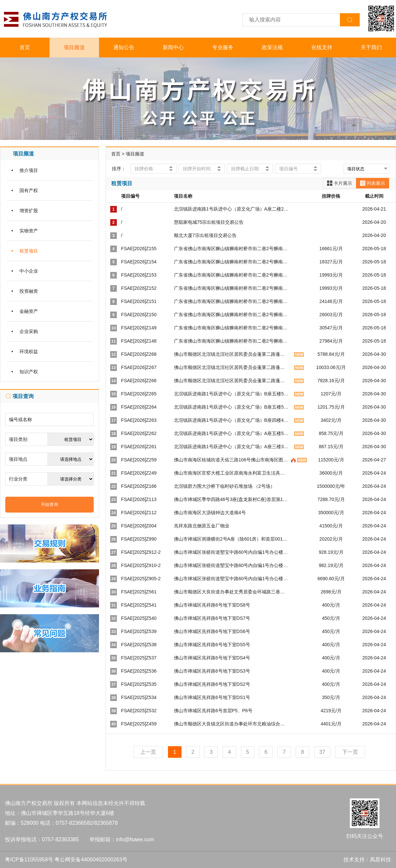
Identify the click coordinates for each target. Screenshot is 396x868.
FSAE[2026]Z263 (139, 420)
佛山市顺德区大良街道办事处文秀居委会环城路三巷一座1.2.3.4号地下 (246, 592)
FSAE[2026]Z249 (139, 473)
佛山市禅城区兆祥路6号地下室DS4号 (212, 658)
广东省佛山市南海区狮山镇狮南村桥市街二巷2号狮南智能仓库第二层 (245, 328)
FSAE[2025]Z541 (139, 605)
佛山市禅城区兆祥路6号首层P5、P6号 (213, 711)
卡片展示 (340, 183)
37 (322, 752)
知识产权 (29, 372)
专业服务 (223, 47)
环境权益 (29, 351)
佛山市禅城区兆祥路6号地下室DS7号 (212, 618)
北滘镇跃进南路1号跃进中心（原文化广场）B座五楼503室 (234, 407)
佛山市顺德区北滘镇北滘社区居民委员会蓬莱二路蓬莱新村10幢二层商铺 (248, 354)
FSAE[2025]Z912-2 (141, 552)
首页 (25, 47)
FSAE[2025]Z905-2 (141, 579)
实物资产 (29, 231)
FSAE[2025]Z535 (139, 684)
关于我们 (371, 47)
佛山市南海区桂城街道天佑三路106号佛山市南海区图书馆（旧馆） (242, 460)
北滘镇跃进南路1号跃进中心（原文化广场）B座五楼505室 (234, 394)
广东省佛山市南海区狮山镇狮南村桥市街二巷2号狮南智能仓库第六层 (245, 275)
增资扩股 (29, 211)
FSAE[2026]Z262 (139, 433)
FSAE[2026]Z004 (139, 526)
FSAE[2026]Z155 (139, 249)
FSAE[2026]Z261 (139, 447)
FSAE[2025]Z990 (139, 539)
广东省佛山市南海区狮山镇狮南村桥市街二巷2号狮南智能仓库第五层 (245, 288)
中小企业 (29, 271)
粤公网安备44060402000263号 (91, 860)
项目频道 (74, 47)
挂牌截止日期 (245, 169)
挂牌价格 (144, 169)
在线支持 (322, 47)
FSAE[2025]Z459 (139, 724)
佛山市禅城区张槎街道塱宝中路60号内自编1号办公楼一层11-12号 (241, 579)
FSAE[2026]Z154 (139, 262)
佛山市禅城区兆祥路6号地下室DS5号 (212, 645)
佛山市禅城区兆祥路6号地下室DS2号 (212, 684)
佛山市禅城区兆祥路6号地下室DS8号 (212, 605)
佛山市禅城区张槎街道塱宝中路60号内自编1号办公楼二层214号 (239, 552)
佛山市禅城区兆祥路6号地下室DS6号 (212, 631)
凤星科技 (380, 860)
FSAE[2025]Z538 (139, 645)
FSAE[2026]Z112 (139, 513)
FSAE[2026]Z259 (139, 460)
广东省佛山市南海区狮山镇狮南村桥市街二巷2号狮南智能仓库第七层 (245, 262)
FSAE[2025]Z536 (139, 671)
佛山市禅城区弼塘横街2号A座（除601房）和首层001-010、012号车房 (246, 539)
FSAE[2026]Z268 (139, 354)
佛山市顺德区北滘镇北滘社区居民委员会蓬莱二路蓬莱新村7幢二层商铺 (247, 381)
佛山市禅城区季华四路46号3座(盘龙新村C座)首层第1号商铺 (235, 499)
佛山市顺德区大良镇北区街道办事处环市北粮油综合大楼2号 (235, 724)
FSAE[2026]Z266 (139, 381)
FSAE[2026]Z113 (139, 499)
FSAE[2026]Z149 (139, 328)
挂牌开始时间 (197, 169)
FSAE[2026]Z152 (139, 288)
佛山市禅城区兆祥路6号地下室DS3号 (212, 671)
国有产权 (29, 190)
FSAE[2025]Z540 (139, 618)
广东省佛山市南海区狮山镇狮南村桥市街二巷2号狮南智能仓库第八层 (245, 249)
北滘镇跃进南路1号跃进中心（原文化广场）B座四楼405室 (234, 420)
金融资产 (29, 311)
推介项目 (29, 170)
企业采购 (29, 331)
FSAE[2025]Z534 (139, 697)
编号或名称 (20, 419)
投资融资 (29, 291)
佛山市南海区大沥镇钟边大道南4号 (210, 513)
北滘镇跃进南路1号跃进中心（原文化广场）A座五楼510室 (234, 433)
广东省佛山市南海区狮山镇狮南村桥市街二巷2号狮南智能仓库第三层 (245, 315)
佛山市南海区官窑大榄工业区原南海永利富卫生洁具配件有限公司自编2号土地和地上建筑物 (268, 473)
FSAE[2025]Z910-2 (141, 565)
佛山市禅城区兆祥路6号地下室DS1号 (212, 697)
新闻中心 (173, 47)
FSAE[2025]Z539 (139, 631)
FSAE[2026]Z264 (139, 407)
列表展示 (373, 183)
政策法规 (272, 47)
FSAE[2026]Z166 (139, 486)
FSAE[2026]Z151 (139, 301)
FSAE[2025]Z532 (139, 711)
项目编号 (288, 169)
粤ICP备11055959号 (29, 860)
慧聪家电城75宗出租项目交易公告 (209, 222)
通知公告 (124, 47)
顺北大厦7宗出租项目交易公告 (205, 235)
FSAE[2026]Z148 (139, 341)
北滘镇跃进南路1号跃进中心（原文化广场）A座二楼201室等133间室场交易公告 (256, 209)
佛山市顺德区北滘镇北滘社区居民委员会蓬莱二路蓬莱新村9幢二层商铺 (247, 367)
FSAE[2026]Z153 (139, 275)
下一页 (350, 752)
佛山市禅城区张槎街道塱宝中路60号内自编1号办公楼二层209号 (239, 565)
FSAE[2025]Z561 (139, 592)
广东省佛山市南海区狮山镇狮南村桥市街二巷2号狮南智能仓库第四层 (245, 301)
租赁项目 (29, 251)
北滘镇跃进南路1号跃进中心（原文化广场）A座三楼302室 (234, 447)
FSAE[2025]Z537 (139, 658)
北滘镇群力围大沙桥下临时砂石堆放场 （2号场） (224, 486)
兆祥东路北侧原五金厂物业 (202, 526)
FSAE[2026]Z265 (139, 394)
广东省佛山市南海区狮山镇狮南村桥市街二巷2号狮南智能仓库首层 (242, 341)
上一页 (148, 752)
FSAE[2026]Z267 (139, 367)
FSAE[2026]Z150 (139, 315)
